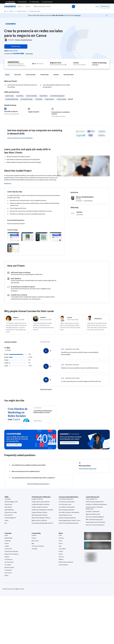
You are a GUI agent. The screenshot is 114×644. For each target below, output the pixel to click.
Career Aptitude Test (92, 499)
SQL (6, 523)
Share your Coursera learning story (95, 525)
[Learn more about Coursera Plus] (29, 54)
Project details (31, 75)
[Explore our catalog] (21, 7)
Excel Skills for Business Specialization (69, 512)
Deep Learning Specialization (66, 510)
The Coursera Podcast (38, 546)
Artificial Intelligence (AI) (11, 502)
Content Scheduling (31, 96)
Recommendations (70, 75)
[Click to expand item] (13, 237)
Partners (34, 538)
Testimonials (44, 75)
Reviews (56, 75)
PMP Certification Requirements (94, 520)
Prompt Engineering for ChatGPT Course (70, 520)
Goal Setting (39, 99)
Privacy (61, 543)
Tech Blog (34, 549)
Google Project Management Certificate (42, 510)
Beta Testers (35, 541)
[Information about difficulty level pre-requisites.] (66, 65)
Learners (34, 535)
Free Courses (8, 573)
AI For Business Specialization (67, 502)
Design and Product (35, 11)
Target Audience (50, 99)
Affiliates (61, 559)
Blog (33, 543)
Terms (61, 541)
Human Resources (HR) (11, 512)
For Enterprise (8, 559)
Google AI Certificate (37, 499)
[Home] (5, 11)
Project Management (10, 518)
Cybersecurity (8, 504)
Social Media (20, 96)
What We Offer (8, 538)
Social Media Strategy (27, 99)
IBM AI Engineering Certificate (40, 515)
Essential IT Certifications (93, 512)
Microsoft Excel (9, 515)
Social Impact (8, 570)
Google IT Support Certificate (40, 507)
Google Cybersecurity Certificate (41, 502)
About (7, 75)
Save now (77, 15)
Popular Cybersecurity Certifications (96, 522)
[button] (28, 7)
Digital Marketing (9, 510)
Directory (61, 557)
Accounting (8, 499)
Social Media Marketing (12, 99)
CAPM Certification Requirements (95, 502)
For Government (9, 562)
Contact (61, 551)
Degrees (7, 557)
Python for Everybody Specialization (68, 523)
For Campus (8, 565)
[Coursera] (10, 7)
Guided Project (13, 62)
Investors (61, 538)
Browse (11, 11)
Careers (7, 543)
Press (60, 535)
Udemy (7, 576)
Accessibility (62, 549)
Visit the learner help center (88, 469)
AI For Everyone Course (65, 504)
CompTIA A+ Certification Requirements (96, 504)
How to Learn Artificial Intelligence (95, 517)
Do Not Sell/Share (63, 565)
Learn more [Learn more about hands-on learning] (95, 65)
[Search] (73, 7)
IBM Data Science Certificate (39, 520)
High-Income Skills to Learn (93, 514)
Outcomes (18, 75)
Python (7, 520)
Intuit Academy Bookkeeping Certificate (42, 523)
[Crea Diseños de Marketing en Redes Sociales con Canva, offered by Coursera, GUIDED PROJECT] (44, 412)
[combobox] (50, 7)
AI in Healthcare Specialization (67, 507)
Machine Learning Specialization (67, 518)
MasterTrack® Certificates (12, 554)
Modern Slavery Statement (66, 562)
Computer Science (22, 11)
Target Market (43, 96)
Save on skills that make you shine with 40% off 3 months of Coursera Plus (17, 439)
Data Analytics (8, 507)
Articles (61, 554)
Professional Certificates (11, 551)
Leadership (8, 541)
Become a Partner (9, 568)
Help (60, 546)
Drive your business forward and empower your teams (70, 438)
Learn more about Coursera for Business (20, 138)
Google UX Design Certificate (39, 512)
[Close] (107, 15)
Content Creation (62, 99)
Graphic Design (9, 96)
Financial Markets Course (65, 515)
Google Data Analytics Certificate (41, 504)
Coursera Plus (8, 549)
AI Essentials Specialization (66, 499)
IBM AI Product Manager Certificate (41, 518)
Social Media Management (57, 96)
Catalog (7, 546)
